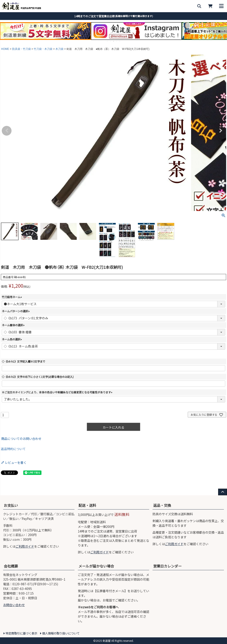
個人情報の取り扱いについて (61, 633)
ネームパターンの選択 (16, 311)
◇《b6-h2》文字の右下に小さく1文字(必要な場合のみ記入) (38, 377)
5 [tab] (120, 41)
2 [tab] (111, 41)
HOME (5, 49)
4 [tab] (117, 41)
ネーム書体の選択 (14, 325)
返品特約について (13, 449)
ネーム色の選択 (12, 339)
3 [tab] (114, 41)
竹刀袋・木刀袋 (43, 49)
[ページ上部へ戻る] (223, 492)
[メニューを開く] (221, 6)
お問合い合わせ (14, 605)
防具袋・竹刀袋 (22, 49)
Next (220, 131)
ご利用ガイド (25, 546)
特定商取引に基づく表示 (21, 633)
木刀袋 (59, 49)
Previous (7, 131)
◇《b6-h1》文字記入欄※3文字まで (23, 361)
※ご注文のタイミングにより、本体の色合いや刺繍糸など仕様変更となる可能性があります (58, 392)
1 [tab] (108, 41)
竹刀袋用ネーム (12, 297)
